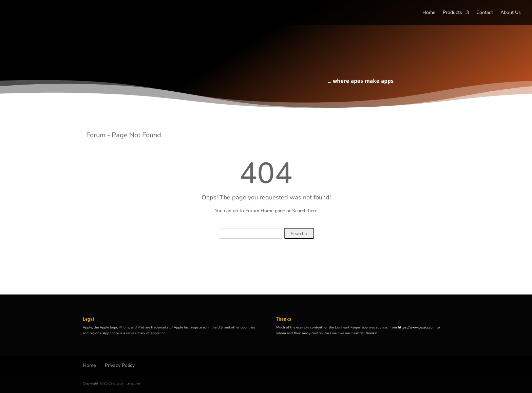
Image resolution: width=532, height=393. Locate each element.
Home (429, 13)
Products (452, 13)
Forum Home (259, 211)
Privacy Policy (120, 365)
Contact (485, 13)
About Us (511, 13)
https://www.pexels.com (417, 327)
